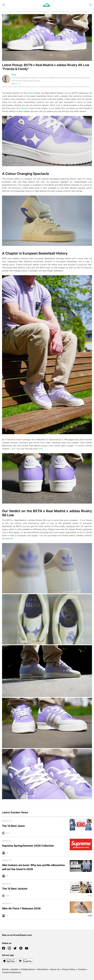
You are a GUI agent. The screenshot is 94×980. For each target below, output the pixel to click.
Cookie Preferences (12, 972)
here (41, 449)
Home (5, 12)
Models (15, 969)
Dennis (14, 75)
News (12, 12)
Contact (82, 969)
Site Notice (43, 969)
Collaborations (28, 969)
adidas (31, 93)
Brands (5, 969)
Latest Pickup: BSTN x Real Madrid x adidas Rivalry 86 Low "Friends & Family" (53, 12)
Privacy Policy (69, 969)
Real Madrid (22, 108)
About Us (55, 969)
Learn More (86, 87)
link (11, 538)
